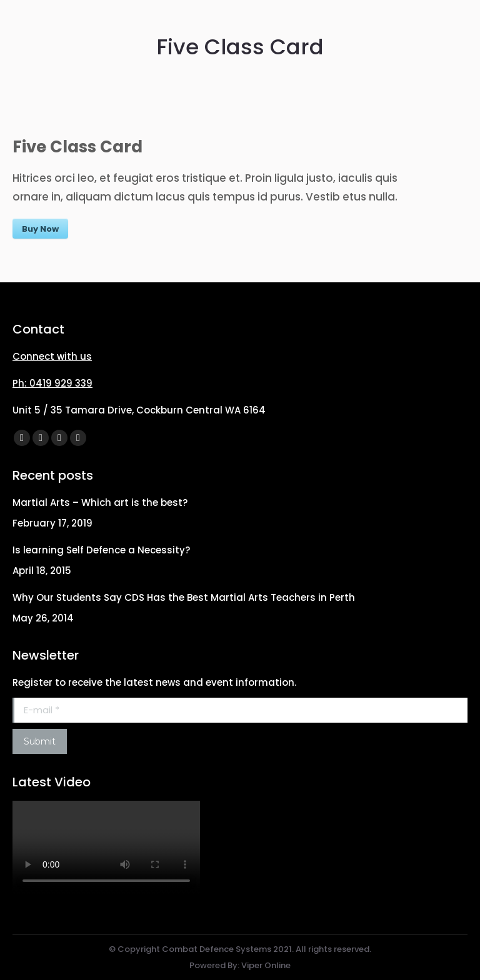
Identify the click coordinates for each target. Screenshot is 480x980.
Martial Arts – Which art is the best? (100, 502)
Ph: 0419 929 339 (52, 383)
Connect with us (52, 356)
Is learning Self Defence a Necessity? (101, 550)
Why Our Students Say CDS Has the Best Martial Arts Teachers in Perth (184, 597)
